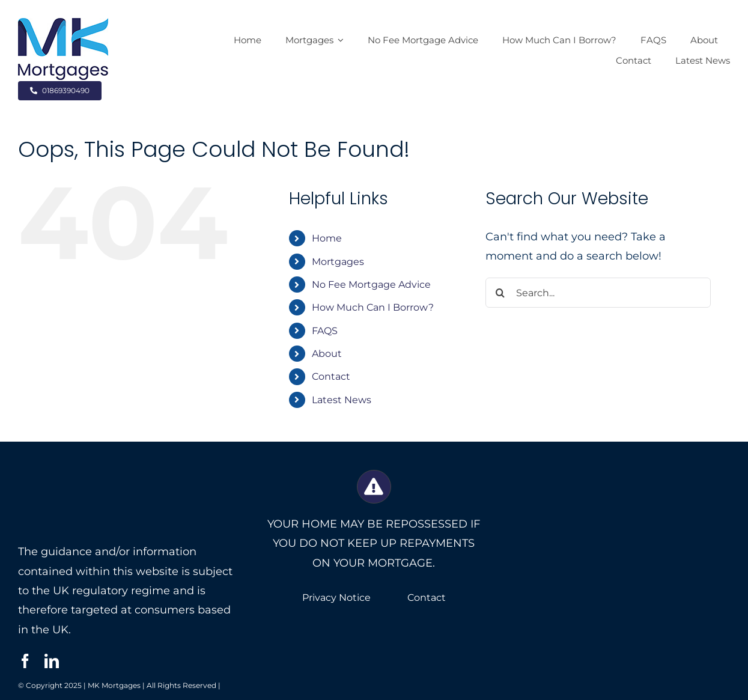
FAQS (325, 331)
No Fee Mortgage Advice (371, 285)
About (327, 354)
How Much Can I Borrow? (373, 307)
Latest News (342, 400)
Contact (331, 376)
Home (327, 238)
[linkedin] (52, 661)
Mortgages (338, 262)
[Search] (500, 293)
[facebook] (25, 661)
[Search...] (598, 293)
